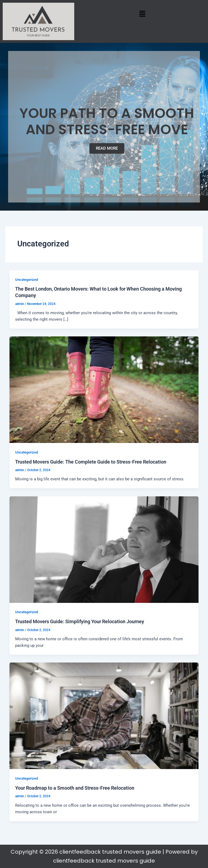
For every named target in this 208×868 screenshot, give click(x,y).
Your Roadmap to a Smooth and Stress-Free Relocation (75, 788)
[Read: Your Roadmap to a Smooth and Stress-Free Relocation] (104, 716)
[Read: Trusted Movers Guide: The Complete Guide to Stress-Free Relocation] (104, 389)
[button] (142, 14)
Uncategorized (27, 280)
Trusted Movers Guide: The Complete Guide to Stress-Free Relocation (91, 462)
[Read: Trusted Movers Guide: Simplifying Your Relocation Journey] (104, 549)
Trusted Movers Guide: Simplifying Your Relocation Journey (80, 621)
